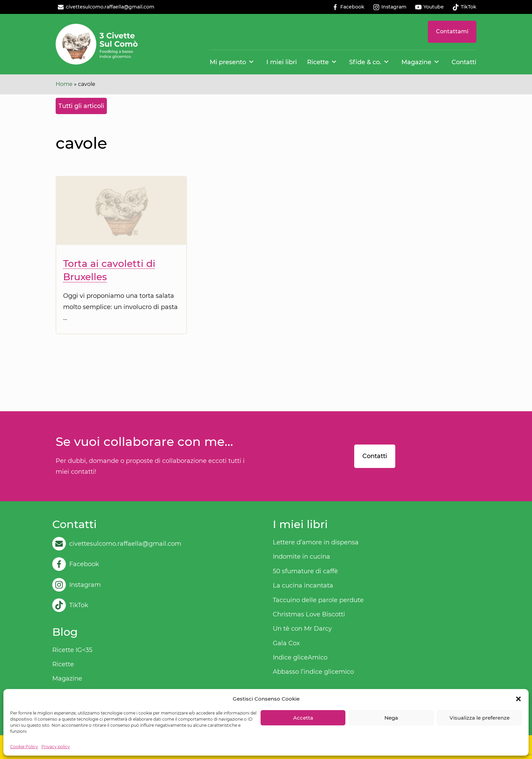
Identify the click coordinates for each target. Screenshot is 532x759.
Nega (391, 718)
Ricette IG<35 (72, 650)
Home (64, 84)
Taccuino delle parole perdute (318, 600)
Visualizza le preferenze (480, 718)
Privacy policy (56, 747)
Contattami (452, 31)
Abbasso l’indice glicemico (313, 672)
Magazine (416, 62)
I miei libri (282, 62)
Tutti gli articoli (81, 106)
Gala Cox (286, 643)
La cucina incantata (303, 585)
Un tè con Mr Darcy (302, 629)
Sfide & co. (365, 62)
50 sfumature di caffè (305, 571)
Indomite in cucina (301, 557)
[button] (518, 699)
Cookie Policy (24, 747)
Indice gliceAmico (300, 657)
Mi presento (228, 62)
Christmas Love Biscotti (309, 614)
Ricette (318, 62)
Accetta (303, 718)
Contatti (464, 62)
